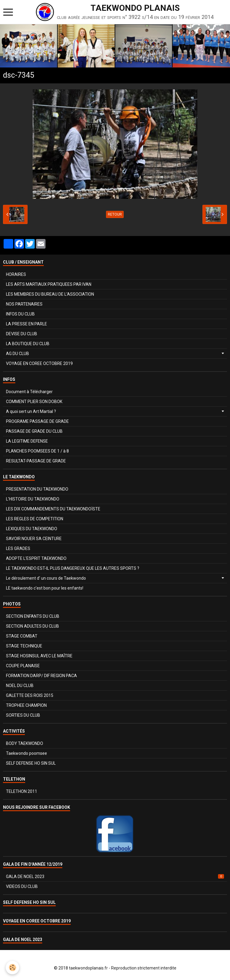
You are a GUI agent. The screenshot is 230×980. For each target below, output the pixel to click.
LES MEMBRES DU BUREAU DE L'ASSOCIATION (50, 294)
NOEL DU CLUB (20, 686)
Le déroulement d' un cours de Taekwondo (46, 578)
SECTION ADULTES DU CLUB (32, 626)
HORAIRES (16, 274)
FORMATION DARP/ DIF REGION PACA (41, 676)
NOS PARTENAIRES (24, 304)
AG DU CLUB (18, 354)
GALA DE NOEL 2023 (115, 877)
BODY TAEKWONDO (25, 743)
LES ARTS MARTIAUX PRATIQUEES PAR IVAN (49, 284)
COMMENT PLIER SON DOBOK (34, 402)
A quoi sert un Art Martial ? (31, 411)
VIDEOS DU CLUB (22, 886)
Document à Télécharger (29, 392)
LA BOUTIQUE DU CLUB (28, 344)
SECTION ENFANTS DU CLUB (33, 616)
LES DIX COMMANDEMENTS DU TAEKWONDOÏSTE (53, 509)
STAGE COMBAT (22, 636)
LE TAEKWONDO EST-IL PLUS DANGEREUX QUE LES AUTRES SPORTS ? (73, 568)
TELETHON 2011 (22, 791)
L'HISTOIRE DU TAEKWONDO (33, 499)
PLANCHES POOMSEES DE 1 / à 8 (37, 451)
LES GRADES (18, 548)
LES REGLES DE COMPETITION (35, 519)
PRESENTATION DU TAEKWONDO (37, 489)
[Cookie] (13, 968)
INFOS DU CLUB (20, 314)
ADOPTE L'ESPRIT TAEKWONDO (36, 558)
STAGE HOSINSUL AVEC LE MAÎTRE (39, 656)
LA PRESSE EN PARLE (27, 324)
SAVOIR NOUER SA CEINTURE (34, 539)
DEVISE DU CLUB (22, 334)
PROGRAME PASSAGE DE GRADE (37, 421)
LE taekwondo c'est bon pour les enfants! (45, 588)
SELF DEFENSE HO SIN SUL (31, 763)
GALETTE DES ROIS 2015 (30, 695)
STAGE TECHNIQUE (24, 646)
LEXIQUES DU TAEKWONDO (32, 529)
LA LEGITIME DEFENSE (27, 441)
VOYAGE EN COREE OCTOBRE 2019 (39, 363)
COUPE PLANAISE (23, 666)
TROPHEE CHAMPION (26, 705)
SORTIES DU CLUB (23, 715)
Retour (115, 214)
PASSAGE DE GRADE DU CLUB (34, 431)
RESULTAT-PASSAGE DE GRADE (36, 461)
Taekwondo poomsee (27, 753)
